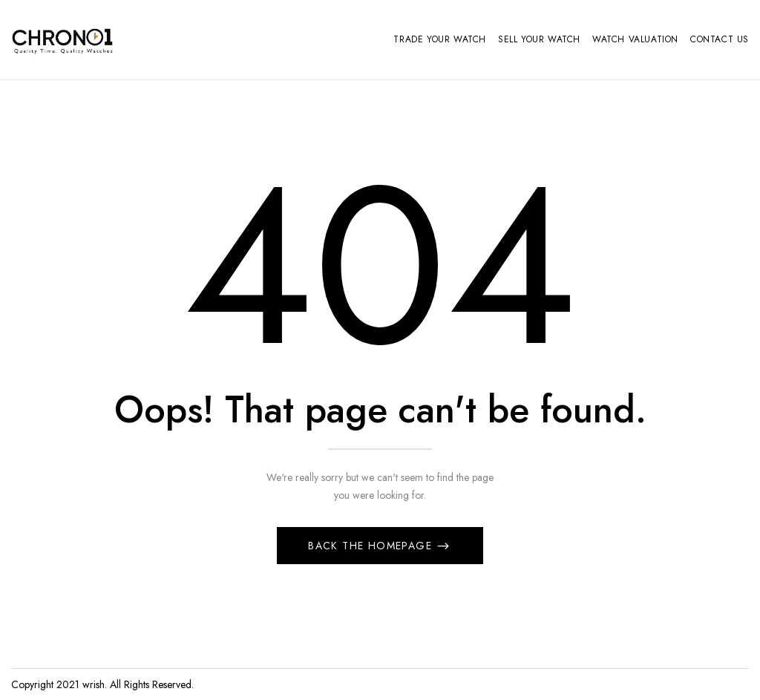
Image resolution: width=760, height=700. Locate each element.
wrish (94, 684)
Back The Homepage (372, 546)
